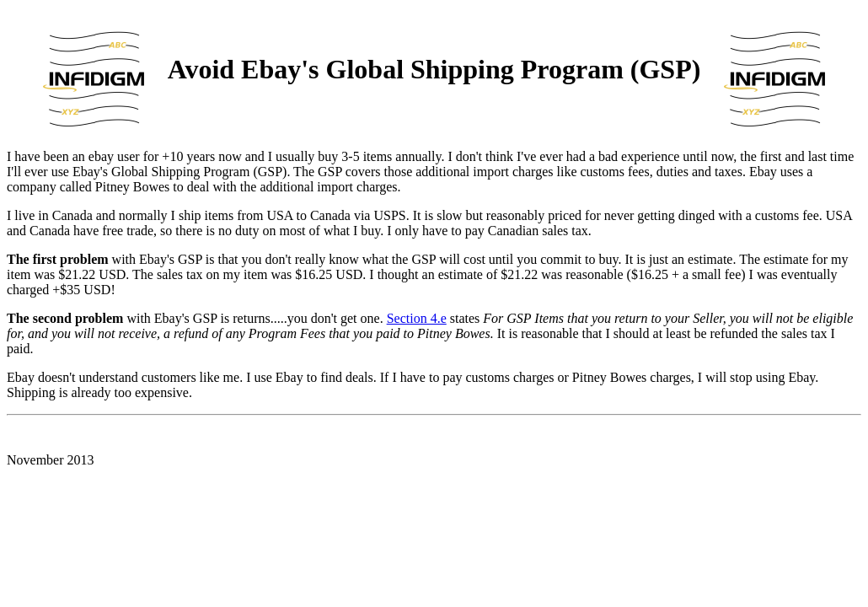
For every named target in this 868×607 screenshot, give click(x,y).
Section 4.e (417, 318)
